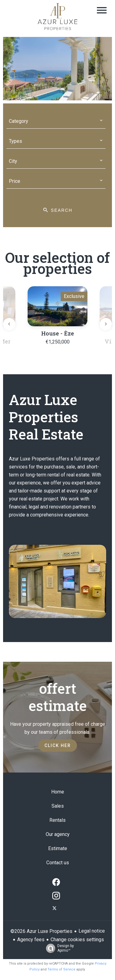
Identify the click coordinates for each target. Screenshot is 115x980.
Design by (58, 948)
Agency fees (31, 940)
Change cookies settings (77, 940)
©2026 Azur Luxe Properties (41, 931)
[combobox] (56, 121)
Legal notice (92, 931)
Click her (58, 745)
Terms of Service (61, 969)
